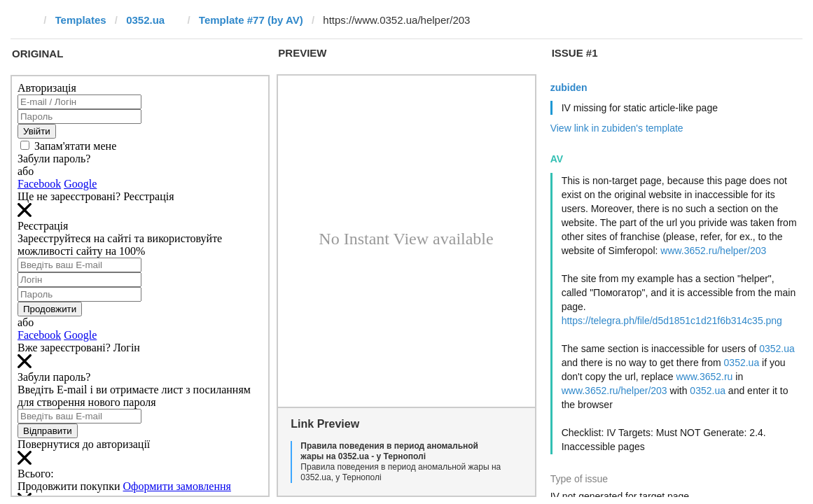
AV (557, 159)
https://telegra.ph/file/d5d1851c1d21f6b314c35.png (672, 321)
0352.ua (145, 20)
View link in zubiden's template (617, 128)
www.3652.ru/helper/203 (713, 251)
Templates (81, 20)
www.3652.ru (704, 377)
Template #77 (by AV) (251, 20)
